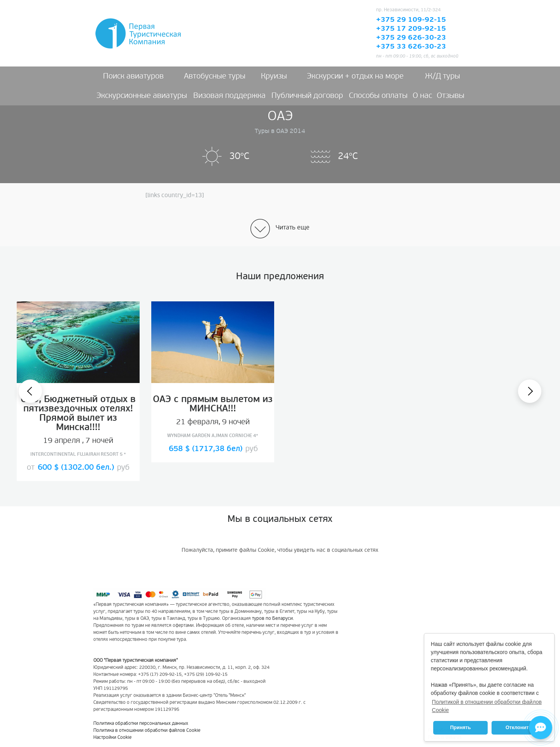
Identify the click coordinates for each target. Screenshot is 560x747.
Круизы (274, 76)
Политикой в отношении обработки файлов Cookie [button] (487, 706)
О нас (422, 96)
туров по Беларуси (272, 618)
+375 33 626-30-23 (411, 47)
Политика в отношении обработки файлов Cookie (147, 730)
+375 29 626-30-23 (411, 38)
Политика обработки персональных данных (141, 723)
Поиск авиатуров (133, 76)
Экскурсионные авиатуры (142, 96)
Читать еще (293, 227)
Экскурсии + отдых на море (355, 76)
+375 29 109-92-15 (411, 20)
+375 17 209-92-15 (411, 29)
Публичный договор (307, 96)
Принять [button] (460, 728)
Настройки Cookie (112, 737)
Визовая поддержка (229, 96)
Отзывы (451, 96)
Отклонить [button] (519, 728)
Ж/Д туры (443, 76)
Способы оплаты (378, 96)
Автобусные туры (215, 76)
